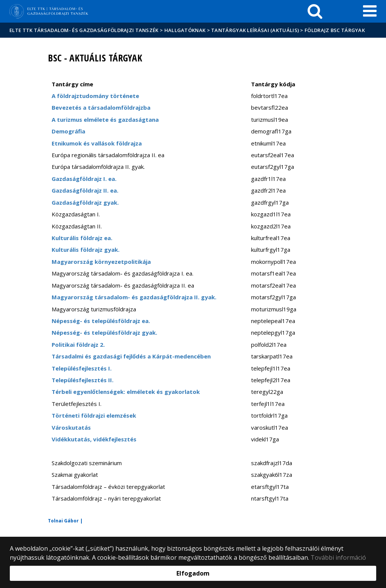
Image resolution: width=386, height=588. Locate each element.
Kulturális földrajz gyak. (86, 250)
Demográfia (68, 131)
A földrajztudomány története (95, 96)
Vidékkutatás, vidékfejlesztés (94, 439)
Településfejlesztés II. (83, 380)
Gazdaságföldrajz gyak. (85, 202)
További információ (338, 557)
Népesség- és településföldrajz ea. (101, 321)
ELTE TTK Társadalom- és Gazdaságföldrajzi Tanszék (84, 30)
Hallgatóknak (185, 30)
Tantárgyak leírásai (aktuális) (255, 30)
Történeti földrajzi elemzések (94, 415)
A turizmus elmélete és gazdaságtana (105, 119)
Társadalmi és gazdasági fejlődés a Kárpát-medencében (131, 356)
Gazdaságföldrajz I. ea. (84, 179)
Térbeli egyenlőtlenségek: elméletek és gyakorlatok (126, 392)
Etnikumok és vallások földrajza (97, 143)
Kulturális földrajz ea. (82, 238)
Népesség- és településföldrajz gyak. (104, 332)
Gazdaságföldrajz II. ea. (85, 190)
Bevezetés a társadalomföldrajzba (101, 107)
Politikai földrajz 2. (78, 345)
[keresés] (315, 11)
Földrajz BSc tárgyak (335, 30)
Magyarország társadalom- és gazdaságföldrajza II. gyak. (134, 297)
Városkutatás (71, 427)
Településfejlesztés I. (82, 368)
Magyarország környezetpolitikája (101, 262)
